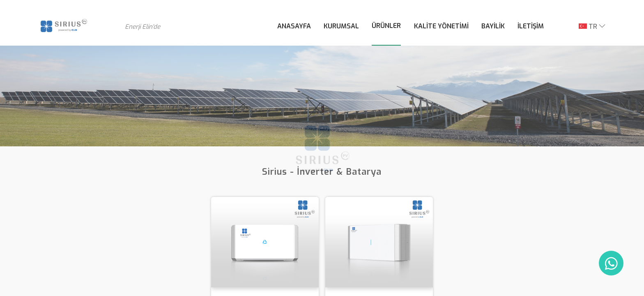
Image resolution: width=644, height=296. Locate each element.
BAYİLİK (493, 26)
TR (588, 27)
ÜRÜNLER (386, 26)
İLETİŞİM (531, 26)
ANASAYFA (294, 26)
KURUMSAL (341, 26)
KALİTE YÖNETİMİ (441, 26)
